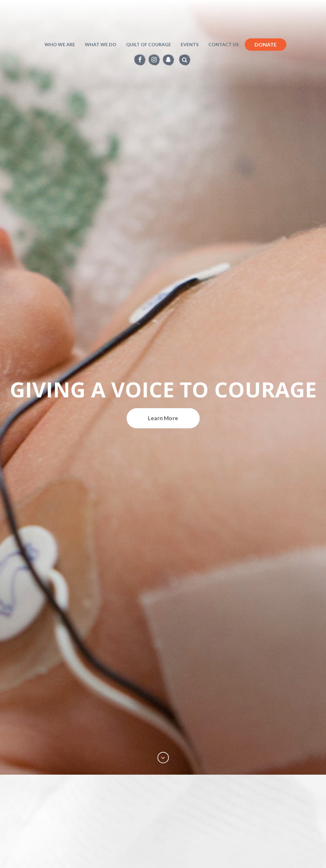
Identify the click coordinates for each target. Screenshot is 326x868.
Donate (266, 44)
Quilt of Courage (149, 44)
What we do (101, 44)
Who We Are (60, 44)
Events (190, 44)
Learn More (163, 418)
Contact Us (223, 44)
